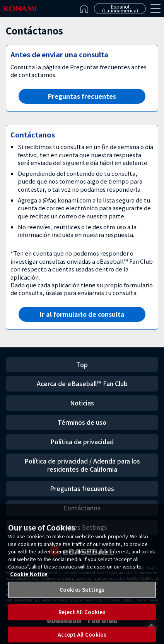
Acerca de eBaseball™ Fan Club (82, 383)
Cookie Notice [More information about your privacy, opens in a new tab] (29, 578)
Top (82, 364)
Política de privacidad (82, 441)
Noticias (82, 403)
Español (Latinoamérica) (120, 9)
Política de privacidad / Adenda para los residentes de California (82, 465)
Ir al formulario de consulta (82, 314)
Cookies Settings (82, 593)
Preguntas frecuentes (82, 96)
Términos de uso (82, 422)
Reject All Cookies (82, 616)
